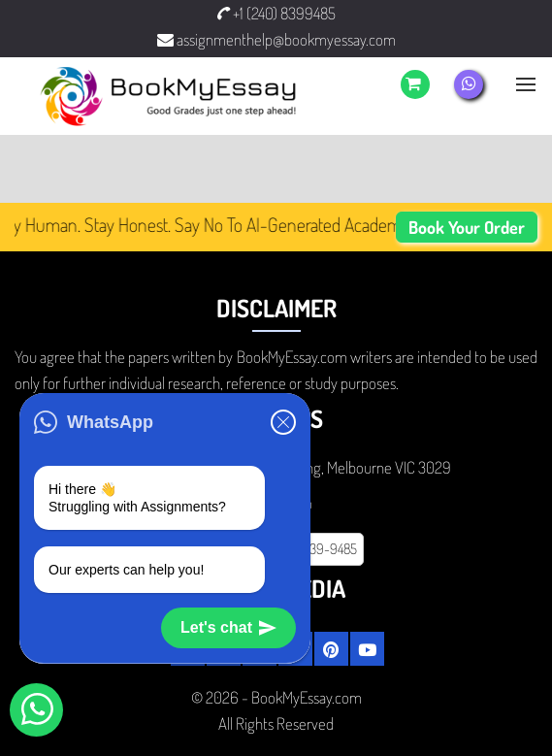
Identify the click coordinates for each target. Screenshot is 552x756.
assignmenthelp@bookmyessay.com (276, 39)
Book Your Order (467, 227)
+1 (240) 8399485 (276, 13)
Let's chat (228, 628)
